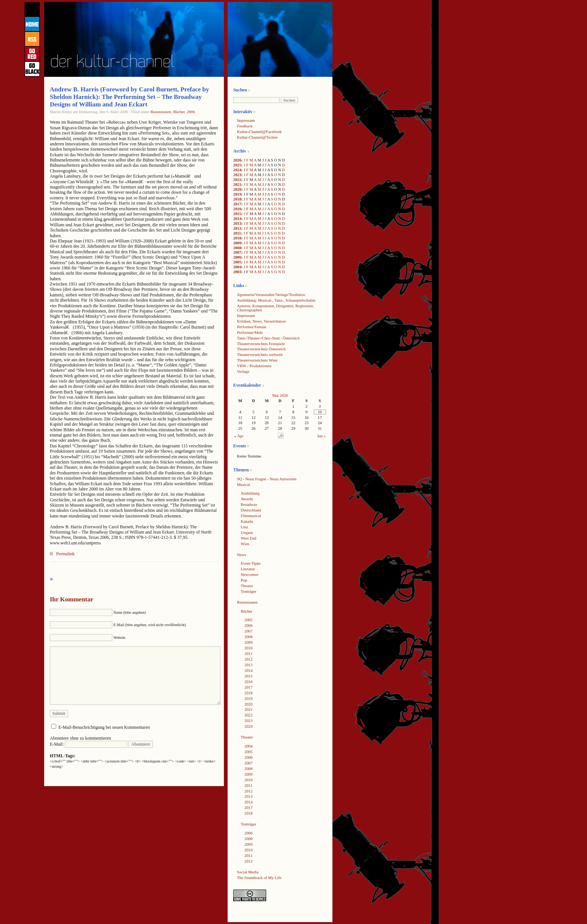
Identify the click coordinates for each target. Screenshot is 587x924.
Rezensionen (161, 112)
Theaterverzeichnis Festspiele (261, 344)
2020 (237, 189)
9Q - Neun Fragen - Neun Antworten (267, 479)
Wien (245, 544)
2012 (237, 228)
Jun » (321, 436)
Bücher (179, 112)
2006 (191, 112)
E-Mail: (89, 744)
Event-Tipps (251, 563)
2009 (237, 243)
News (242, 555)
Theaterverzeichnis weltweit (260, 354)
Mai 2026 (280, 395)
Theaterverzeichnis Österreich (261, 349)
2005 (237, 262)
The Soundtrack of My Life (259, 878)
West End (248, 538)
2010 (237, 238)
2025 (237, 165)
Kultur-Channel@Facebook (259, 132)
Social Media (248, 872)
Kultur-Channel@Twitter (257, 137)
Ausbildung (250, 493)
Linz (244, 527)
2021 (237, 184)
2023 (237, 175)
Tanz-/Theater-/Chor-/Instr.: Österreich (268, 338)
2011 (237, 233)
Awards (247, 499)
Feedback (245, 126)
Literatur (248, 569)
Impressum (246, 120)
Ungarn (247, 532)
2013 (237, 223)
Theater (247, 586)
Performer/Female (252, 327)
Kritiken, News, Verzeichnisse (261, 321)
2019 (237, 194)
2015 (237, 214)
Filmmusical (251, 516)
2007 (237, 252)
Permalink (65, 554)
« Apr (239, 436)
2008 (237, 248)
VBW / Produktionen (254, 366)
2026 (237, 160)
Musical (244, 484)
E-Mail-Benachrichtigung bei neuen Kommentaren (104, 727)
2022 (237, 179)
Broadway (249, 504)
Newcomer (250, 574)
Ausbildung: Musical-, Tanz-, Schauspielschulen (276, 300)
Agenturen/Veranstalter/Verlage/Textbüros (271, 295)
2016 (237, 209)
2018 (237, 199)
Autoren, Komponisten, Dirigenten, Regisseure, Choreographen (276, 308)
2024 (237, 170)
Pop (244, 580)
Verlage (243, 371)
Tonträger (249, 591)
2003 (237, 272)
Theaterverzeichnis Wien (257, 360)
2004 (237, 267)
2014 (237, 218)
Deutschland (251, 510)
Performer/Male (250, 332)
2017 (237, 204)
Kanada (247, 521)
